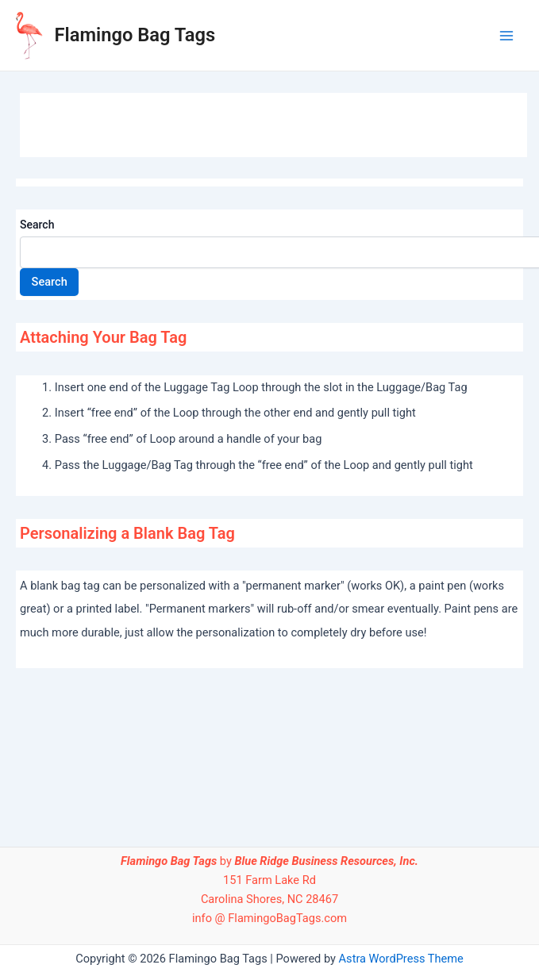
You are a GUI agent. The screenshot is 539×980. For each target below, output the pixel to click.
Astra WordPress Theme (401, 959)
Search (37, 225)
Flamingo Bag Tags (135, 35)
